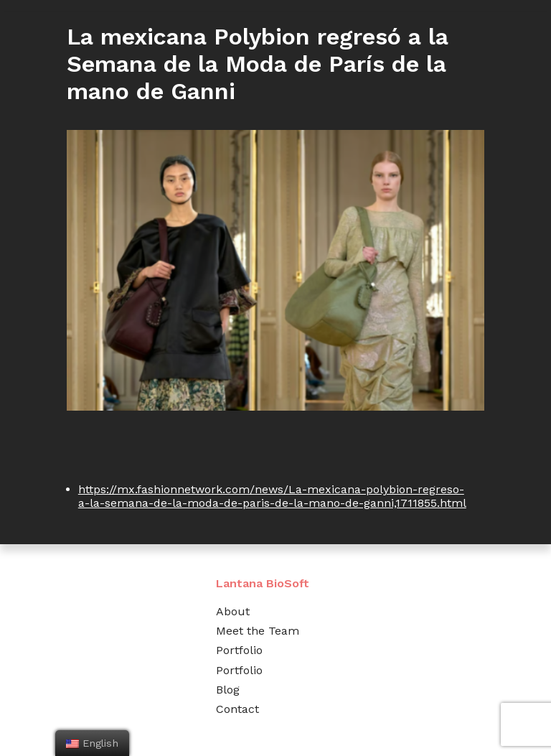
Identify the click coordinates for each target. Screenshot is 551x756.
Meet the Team (258, 631)
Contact (237, 709)
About (233, 611)
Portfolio (239, 650)
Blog (228, 690)
